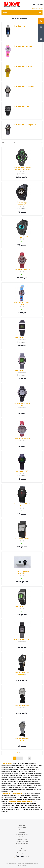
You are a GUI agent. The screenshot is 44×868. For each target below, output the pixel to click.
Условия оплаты (22, 839)
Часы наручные (7, 763)
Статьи (22, 848)
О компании (22, 823)
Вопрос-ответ (22, 851)
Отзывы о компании (22, 834)
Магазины (22, 832)
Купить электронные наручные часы (21, 801)
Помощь (22, 837)
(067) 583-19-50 (37, 4)
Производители (22, 853)
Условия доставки (22, 841)
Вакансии (22, 830)
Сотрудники (22, 828)
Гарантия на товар (22, 844)
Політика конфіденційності (22, 846)
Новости (22, 825)
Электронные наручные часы (12, 793)
